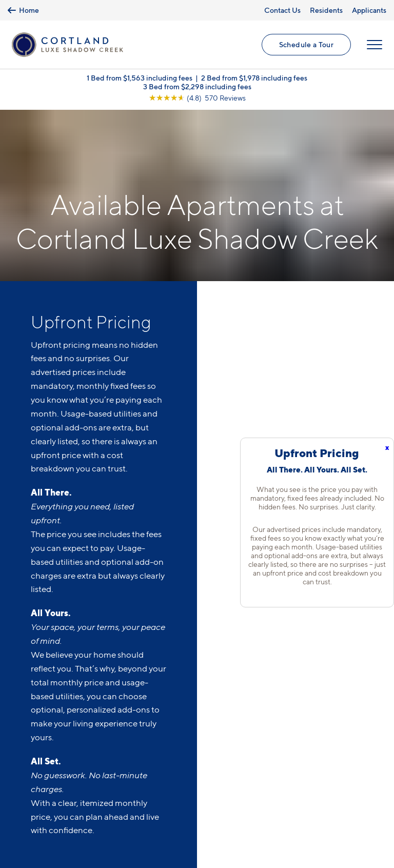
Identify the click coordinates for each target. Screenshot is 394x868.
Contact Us (282, 10)
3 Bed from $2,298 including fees (197, 86)
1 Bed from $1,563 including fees (140, 78)
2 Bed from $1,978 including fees (254, 78)
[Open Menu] (375, 45)
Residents (326, 10)
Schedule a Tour (306, 44)
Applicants (369, 10)
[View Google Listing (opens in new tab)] (197, 98)
